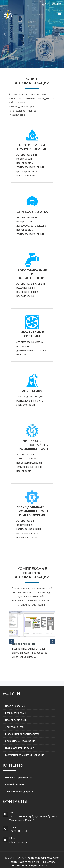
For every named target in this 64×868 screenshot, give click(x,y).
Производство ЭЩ (16, 720)
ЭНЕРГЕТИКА (32, 391)
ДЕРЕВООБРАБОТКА (32, 212)
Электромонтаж (15, 727)
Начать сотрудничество (19, 777)
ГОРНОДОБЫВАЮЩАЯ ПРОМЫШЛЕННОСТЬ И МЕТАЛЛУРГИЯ (34, 511)
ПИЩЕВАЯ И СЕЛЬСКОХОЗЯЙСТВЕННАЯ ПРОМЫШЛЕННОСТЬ (37, 445)
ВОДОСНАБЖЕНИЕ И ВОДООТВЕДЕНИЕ (32, 274)
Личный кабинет (52, 4)
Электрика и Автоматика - (25, 862)
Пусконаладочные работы (20, 748)
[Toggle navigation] (60, 15)
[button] (5, 34)
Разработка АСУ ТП (17, 713)
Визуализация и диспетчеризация (25, 755)
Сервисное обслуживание (20, 741)
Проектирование (24, 644)
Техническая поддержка (19, 791)
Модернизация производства (22, 734)
